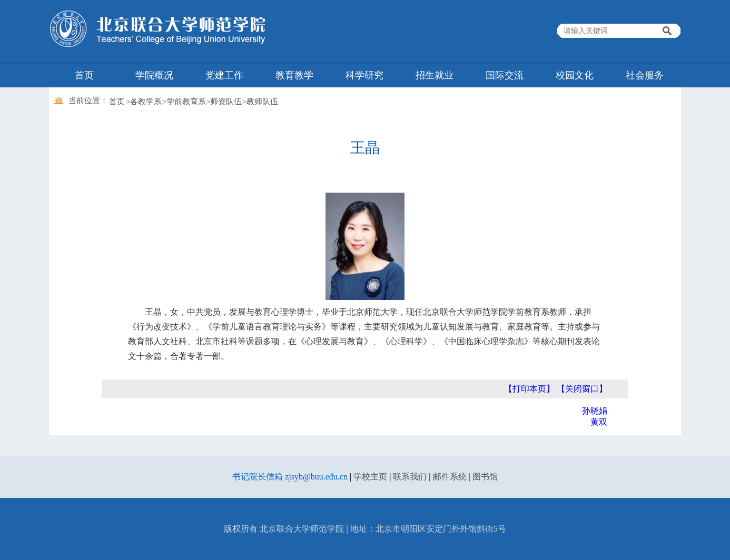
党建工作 (224, 75)
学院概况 (154, 75)
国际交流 (505, 75)
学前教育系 (186, 102)
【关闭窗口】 (582, 389)
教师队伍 (262, 102)
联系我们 (410, 477)
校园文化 (575, 75)
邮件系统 (450, 477)
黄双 (599, 422)
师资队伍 (226, 102)
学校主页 (370, 477)
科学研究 (364, 75)
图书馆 (485, 477)
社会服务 (645, 75)
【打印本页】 (529, 389)
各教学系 (146, 102)
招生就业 (435, 75)
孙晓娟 (595, 411)
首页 (84, 75)
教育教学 (294, 75)
